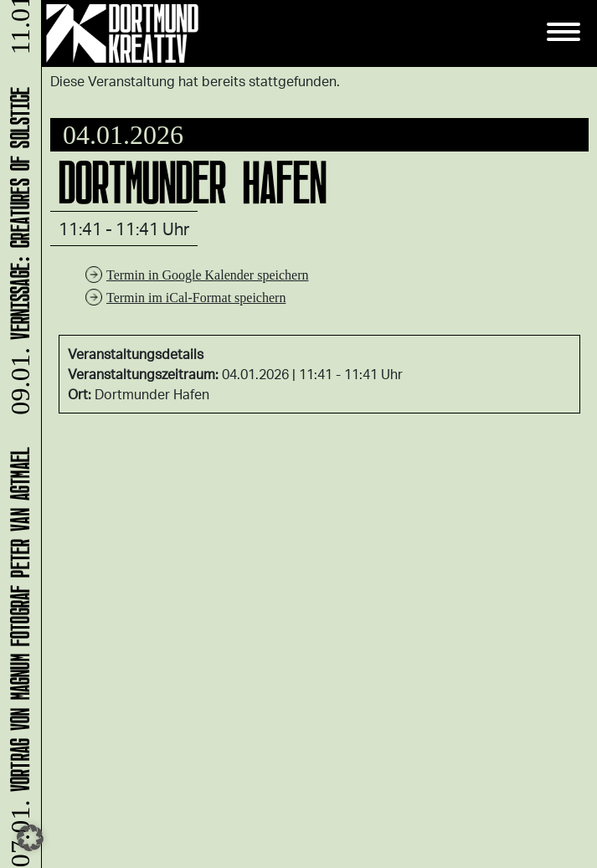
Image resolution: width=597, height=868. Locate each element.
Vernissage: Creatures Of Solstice (17, 253)
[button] (30, 838)
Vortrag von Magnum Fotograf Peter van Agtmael (17, 656)
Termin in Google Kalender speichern (207, 275)
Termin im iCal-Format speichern (196, 298)
